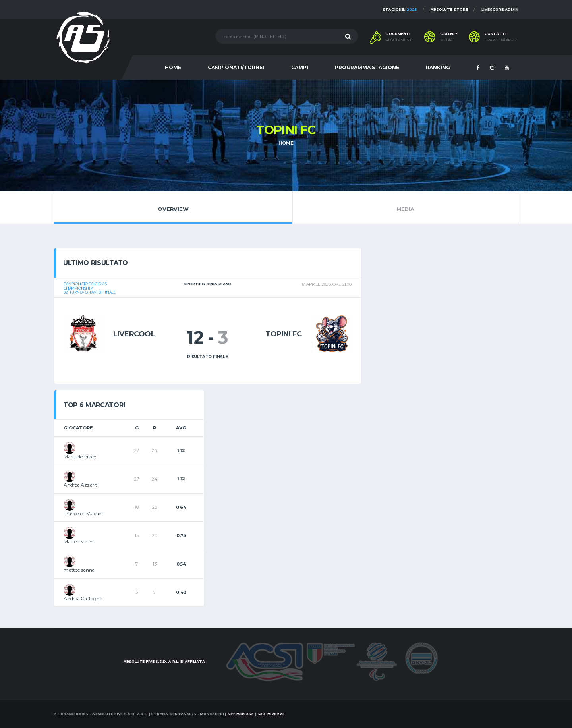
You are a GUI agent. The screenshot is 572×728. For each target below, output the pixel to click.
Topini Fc (284, 334)
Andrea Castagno (83, 598)
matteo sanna (79, 570)
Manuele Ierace (80, 457)
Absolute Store (449, 9)
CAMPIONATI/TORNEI (236, 67)
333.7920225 (271, 714)
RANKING (438, 67)
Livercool (134, 334)
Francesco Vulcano (84, 513)
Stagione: (400, 9)
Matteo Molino (79, 542)
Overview (173, 207)
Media (405, 207)
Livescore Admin (500, 9)
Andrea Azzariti (81, 485)
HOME (173, 67)
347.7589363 (241, 714)
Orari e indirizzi (501, 40)
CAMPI (300, 67)
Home (286, 143)
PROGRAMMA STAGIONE (367, 67)
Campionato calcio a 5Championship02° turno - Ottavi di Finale (90, 288)
